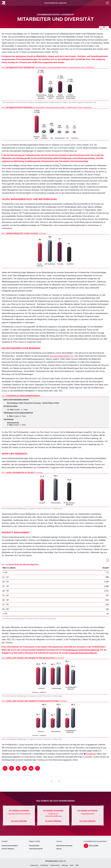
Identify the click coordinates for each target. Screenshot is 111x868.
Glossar (59, 849)
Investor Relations (8, 849)
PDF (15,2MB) (94, 846)
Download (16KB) (107, 560)
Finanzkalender (34, 846)
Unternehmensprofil (36, 849)
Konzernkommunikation (10, 846)
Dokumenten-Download (64, 846)
